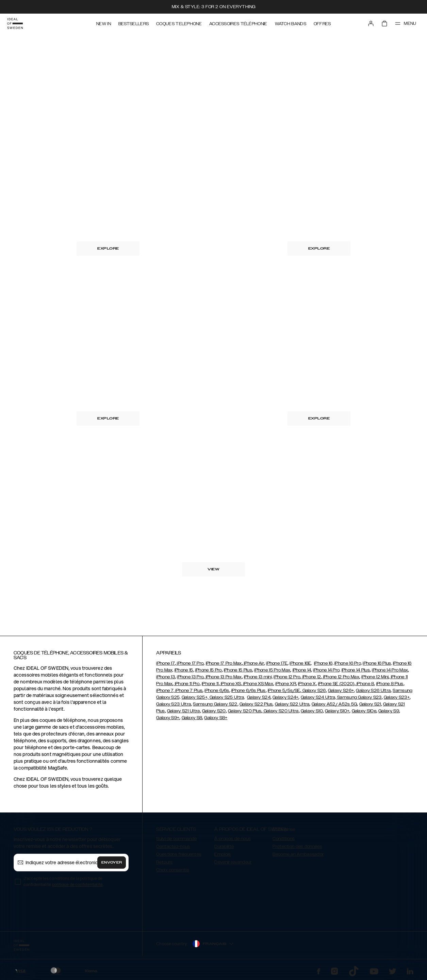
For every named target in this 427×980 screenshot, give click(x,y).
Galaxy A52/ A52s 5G (334, 704)
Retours (164, 862)
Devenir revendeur (233, 862)
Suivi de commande (176, 839)
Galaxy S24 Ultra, (319, 697)
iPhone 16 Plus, (377, 663)
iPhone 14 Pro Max (390, 670)
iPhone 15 (184, 670)
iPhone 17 (166, 663)
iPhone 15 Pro (209, 670)
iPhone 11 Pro (187, 684)
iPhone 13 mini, (258, 677)
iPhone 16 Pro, (348, 663)
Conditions (284, 839)
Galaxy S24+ (285, 697)
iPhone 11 (210, 684)
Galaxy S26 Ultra (373, 691)
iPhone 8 (365, 684)
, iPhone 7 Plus (188, 691)
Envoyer (112, 863)
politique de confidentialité (78, 884)
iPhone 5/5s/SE (284, 691)
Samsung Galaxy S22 (215, 704)
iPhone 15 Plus (238, 670)
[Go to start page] (16, 23)
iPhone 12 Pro (287, 677)
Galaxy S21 (370, 704)
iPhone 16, (324, 663)
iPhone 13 (166, 677)
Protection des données (297, 847)
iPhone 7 (165, 691)
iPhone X (307, 684)
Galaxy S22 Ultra (292, 704)
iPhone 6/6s (217, 691)
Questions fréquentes (179, 854)
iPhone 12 (311, 677)
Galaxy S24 (259, 697)
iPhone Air (253, 663)
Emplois (223, 854)
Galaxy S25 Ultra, (227, 697)
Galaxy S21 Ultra (184, 711)
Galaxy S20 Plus (245, 711)
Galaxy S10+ (337, 711)
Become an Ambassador (298, 854)
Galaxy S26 (313, 691)
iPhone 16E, (301, 663)
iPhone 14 (302, 670)
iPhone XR (286, 684)
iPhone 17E (277, 663)
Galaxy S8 (192, 718)
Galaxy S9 (389, 711)
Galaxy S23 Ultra (174, 704)
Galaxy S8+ (216, 718)
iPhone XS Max (258, 684)
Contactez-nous (173, 847)
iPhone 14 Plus (356, 670)
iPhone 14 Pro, (327, 670)
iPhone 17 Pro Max (224, 663)
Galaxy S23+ (397, 697)
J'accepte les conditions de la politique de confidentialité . (64, 881)
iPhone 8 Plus (390, 684)
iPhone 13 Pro (190, 677)
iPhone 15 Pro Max (272, 670)
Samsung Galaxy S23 (359, 697)
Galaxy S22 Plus (256, 704)
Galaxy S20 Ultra (281, 711)
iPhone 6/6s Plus (249, 691)
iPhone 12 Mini (375, 677)
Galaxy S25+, (196, 697)
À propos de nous (233, 839)
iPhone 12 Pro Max (341, 677)
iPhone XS (231, 684)
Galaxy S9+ (168, 718)
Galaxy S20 (214, 711)
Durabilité (224, 847)
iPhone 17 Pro (190, 663)
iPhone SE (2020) (336, 684)
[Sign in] (370, 23)
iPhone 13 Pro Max (223, 677)
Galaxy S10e (364, 711)
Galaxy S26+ (341, 691)
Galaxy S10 (312, 711)
